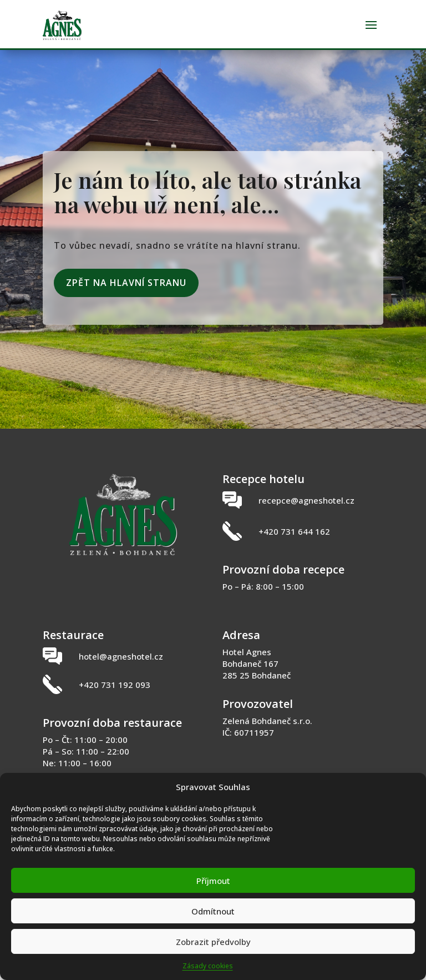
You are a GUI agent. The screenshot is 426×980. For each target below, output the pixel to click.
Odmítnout (213, 911)
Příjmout (213, 881)
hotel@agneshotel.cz (121, 666)
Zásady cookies (208, 966)
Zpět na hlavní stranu (126, 293)
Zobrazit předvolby (213, 942)
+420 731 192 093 (115, 695)
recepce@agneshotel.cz (306, 510)
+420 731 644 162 (294, 541)
